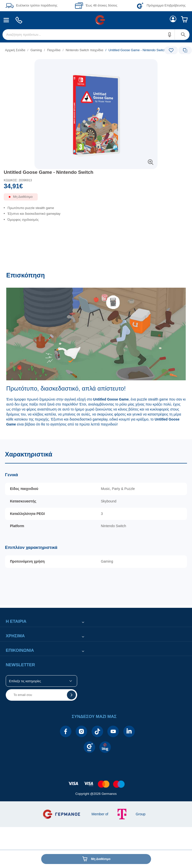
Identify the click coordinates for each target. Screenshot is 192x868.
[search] (96, 35)
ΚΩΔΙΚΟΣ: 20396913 (18, 180)
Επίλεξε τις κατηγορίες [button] (25, 681)
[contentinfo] (96, 781)
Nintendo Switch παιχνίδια (85, 50)
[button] (170, 35)
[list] (65, 50)
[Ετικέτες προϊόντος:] (96, 65)
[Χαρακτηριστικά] (96, 522)
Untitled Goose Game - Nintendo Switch (49, 172)
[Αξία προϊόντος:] (96, 187)
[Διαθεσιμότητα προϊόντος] (96, 199)
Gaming (36, 50)
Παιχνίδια (54, 50)
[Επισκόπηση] (96, 353)
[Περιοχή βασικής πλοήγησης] (96, 20)
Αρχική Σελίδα (15, 50)
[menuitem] (6, 20)
